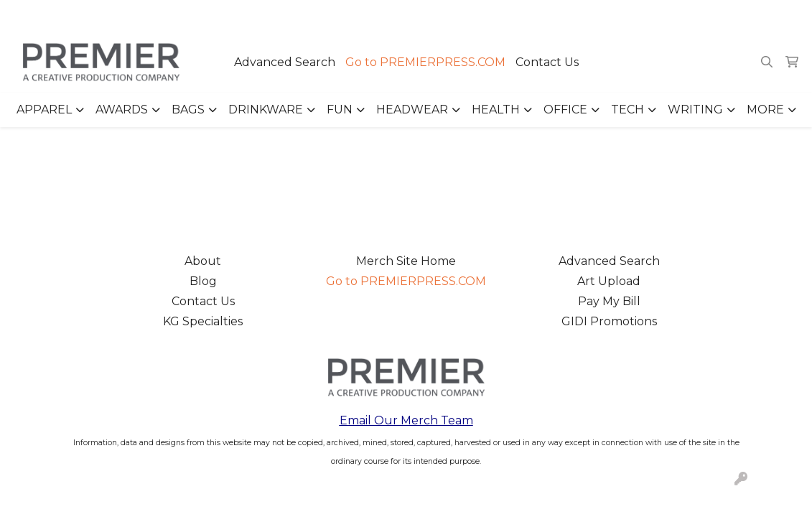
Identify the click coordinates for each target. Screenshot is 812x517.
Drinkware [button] (266, 110)
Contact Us (547, 62)
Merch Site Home (406, 261)
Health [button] (496, 110)
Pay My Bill (609, 301)
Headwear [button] (412, 110)
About (203, 261)
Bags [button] (188, 110)
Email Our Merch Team (406, 420)
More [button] (765, 110)
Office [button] (565, 110)
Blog (203, 281)
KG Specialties (203, 321)
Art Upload (609, 281)
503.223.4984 (594, 15)
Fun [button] (340, 110)
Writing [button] (695, 110)
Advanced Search (285, 62)
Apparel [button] (44, 110)
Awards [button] (122, 110)
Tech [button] (627, 110)
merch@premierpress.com (719, 15)
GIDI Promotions (609, 321)
